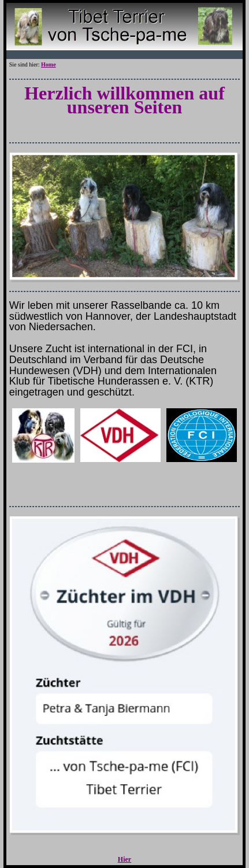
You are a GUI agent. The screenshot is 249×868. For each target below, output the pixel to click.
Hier (125, 859)
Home (49, 64)
